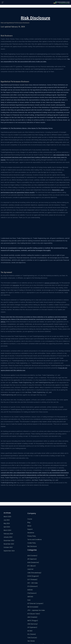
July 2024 (6, 520)
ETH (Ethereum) (41, 550)
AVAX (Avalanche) (42, 526)
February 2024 (8, 534)
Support (22, 529)
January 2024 (8, 538)
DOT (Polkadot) (41, 543)
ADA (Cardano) (41, 519)
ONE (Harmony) (41, 593)
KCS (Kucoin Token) (42, 582)
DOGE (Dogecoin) (42, 539)
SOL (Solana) (40, 603)
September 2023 (9, 551)
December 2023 (9, 541)
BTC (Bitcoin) (40, 529)
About (22, 526)
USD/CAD (39, 626)
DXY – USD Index (41, 546)
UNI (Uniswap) (41, 623)
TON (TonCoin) (41, 606)
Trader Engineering (34, 641)
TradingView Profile (60, 521)
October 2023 (8, 548)
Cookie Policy (24, 543)
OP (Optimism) (41, 596)
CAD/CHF (39, 533)
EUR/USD (39, 553)
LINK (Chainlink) (41, 586)
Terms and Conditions (27, 539)
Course (22, 519)
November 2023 (9, 544)
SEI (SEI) (39, 599)
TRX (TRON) (40, 610)
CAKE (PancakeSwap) (43, 536)
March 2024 (7, 531)
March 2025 (7, 517)
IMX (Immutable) (42, 573)
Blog (21, 522)
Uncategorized (41, 619)
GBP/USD (39, 560)
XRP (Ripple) (40, 633)
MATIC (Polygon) (41, 589)
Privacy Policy (24, 536)
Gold (38, 563)
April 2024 (7, 527)
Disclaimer (23, 533)
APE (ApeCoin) (41, 522)
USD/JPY (39, 629)
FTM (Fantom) (41, 557)
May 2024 (7, 524)
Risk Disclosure (24, 546)
